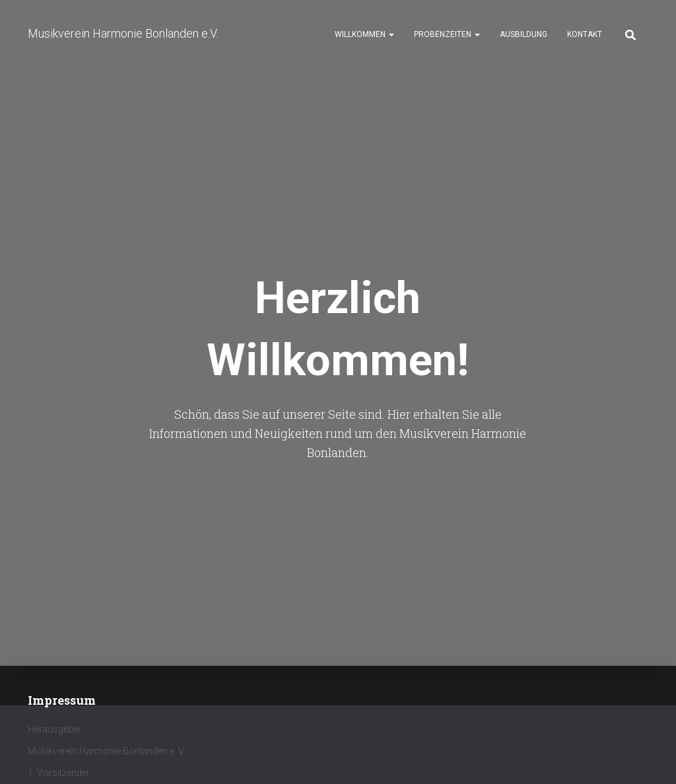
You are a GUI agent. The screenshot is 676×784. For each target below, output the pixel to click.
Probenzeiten (447, 34)
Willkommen (364, 34)
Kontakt (585, 34)
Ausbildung (524, 34)
